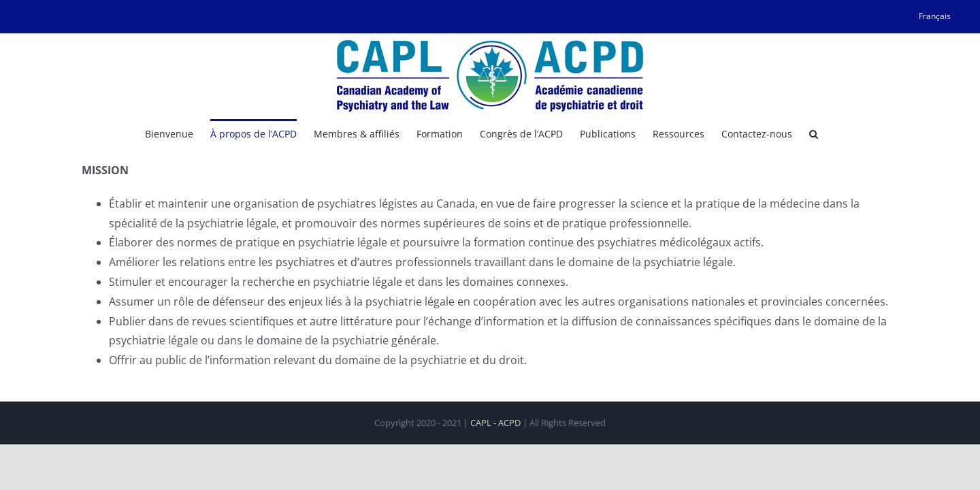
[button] (885, 133)
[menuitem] (935, 16)
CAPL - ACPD (495, 423)
